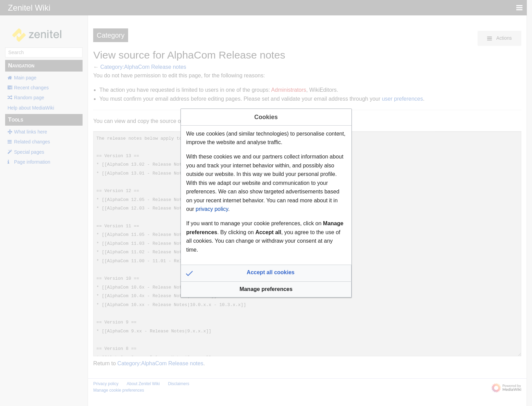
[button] (266, 273)
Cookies (266, 117)
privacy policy (212, 209)
